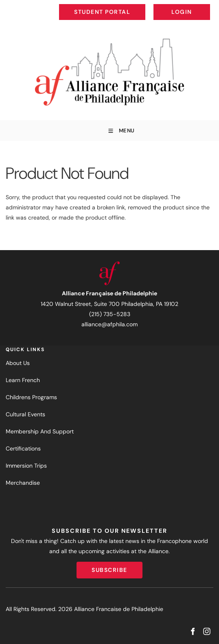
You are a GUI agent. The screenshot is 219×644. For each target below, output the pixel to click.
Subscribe (109, 567)
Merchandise (23, 483)
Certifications (23, 448)
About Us (18, 363)
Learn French (23, 380)
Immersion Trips (26, 466)
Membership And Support (40, 431)
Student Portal (120, 6)
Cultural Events (25, 414)
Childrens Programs (31, 397)
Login (203, 6)
